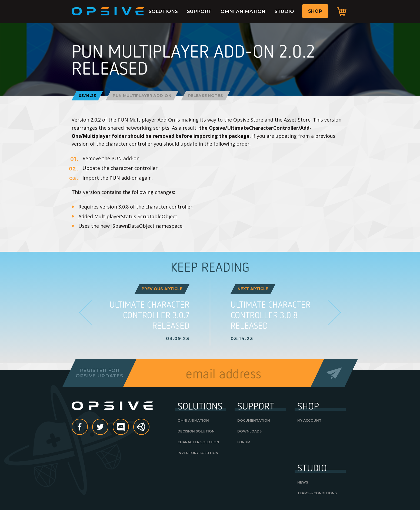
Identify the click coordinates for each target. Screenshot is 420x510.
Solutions (163, 11)
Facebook (88, 427)
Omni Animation (243, 11)
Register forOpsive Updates (99, 373)
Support (199, 11)
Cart (342, 12)
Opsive (108, 11)
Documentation (254, 420)
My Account (309, 420)
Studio (284, 11)
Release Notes (206, 96)
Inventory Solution (198, 453)
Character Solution (198, 442)
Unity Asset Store (142, 430)
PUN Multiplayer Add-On (142, 96)
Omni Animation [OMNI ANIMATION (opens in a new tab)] (193, 420)
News (303, 482)
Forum (244, 442)
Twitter (108, 427)
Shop (315, 11)
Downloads (249, 431)
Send (334, 373)
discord (129, 427)
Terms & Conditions (317, 493)
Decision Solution (196, 431)
